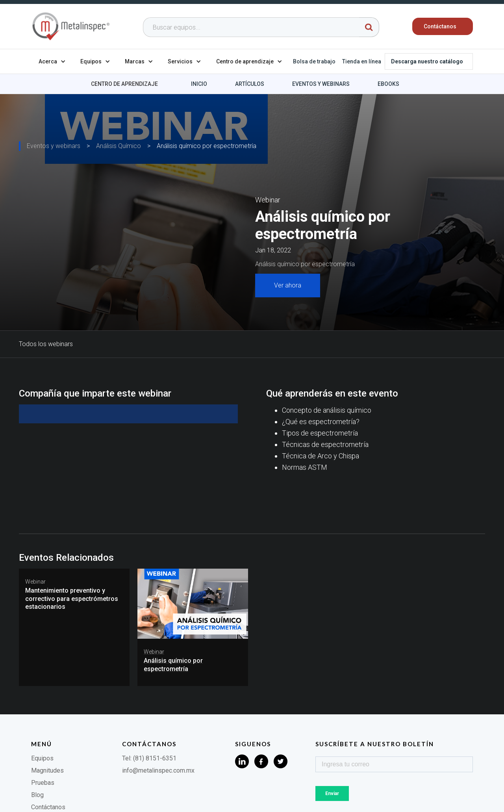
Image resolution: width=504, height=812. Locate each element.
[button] (52, 61)
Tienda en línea (362, 61)
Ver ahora (288, 285)
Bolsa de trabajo (314, 61)
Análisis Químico (119, 146)
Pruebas (43, 783)
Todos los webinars (46, 344)
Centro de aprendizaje (124, 84)
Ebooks (388, 84)
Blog (37, 795)
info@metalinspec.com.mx (158, 770)
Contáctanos (48, 807)
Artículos (250, 84)
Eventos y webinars (321, 84)
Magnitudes (47, 770)
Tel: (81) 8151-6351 (149, 758)
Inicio (199, 84)
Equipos (42, 758)
